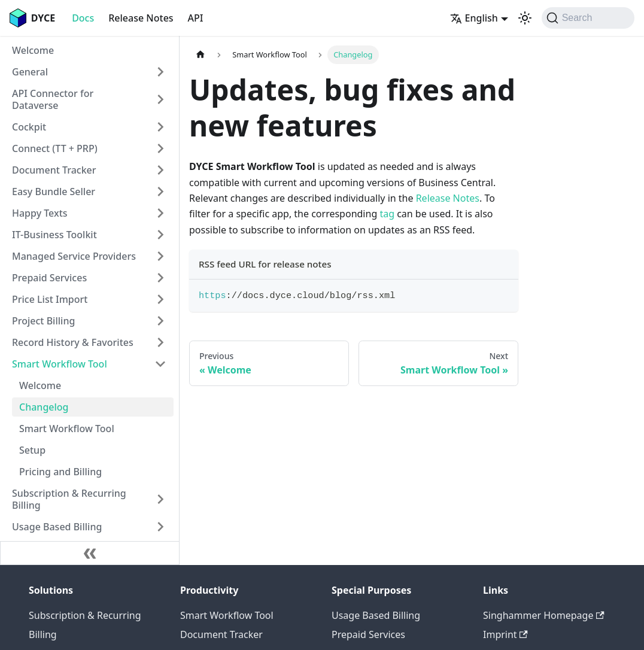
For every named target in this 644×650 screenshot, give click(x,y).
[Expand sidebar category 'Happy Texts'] (160, 213)
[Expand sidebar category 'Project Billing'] (160, 321)
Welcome (33, 50)
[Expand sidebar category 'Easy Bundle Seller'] (160, 192)
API (196, 18)
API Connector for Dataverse (53, 99)
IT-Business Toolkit (54, 235)
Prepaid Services (49, 278)
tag (387, 214)
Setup (32, 450)
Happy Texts (40, 213)
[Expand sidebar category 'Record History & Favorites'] (160, 342)
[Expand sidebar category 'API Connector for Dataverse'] (160, 99)
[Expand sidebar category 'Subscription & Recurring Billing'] (160, 499)
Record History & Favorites (73, 342)
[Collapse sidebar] (90, 553)
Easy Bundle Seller (54, 192)
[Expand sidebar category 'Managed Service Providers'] (160, 256)
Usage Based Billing (57, 527)
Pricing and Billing (60, 472)
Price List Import (50, 299)
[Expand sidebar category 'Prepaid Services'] (160, 278)
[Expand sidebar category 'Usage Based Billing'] (160, 527)
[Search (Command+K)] (588, 18)
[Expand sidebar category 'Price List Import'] (160, 299)
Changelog (44, 407)
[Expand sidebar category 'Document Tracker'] (160, 170)
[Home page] (201, 55)
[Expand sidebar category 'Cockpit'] (160, 127)
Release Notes (141, 18)
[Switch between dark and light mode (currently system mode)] (525, 18)
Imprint (505, 634)
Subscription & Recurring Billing (69, 499)
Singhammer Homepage (544, 615)
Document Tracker (54, 170)
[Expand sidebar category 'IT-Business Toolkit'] (160, 235)
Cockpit (29, 127)
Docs (83, 18)
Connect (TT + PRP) (55, 148)
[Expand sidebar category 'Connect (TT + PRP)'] (160, 148)
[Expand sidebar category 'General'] (160, 72)
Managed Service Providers (74, 256)
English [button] (474, 18)
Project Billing (43, 321)
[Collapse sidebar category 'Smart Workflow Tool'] (160, 364)
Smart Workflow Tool (60, 364)
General (30, 72)
